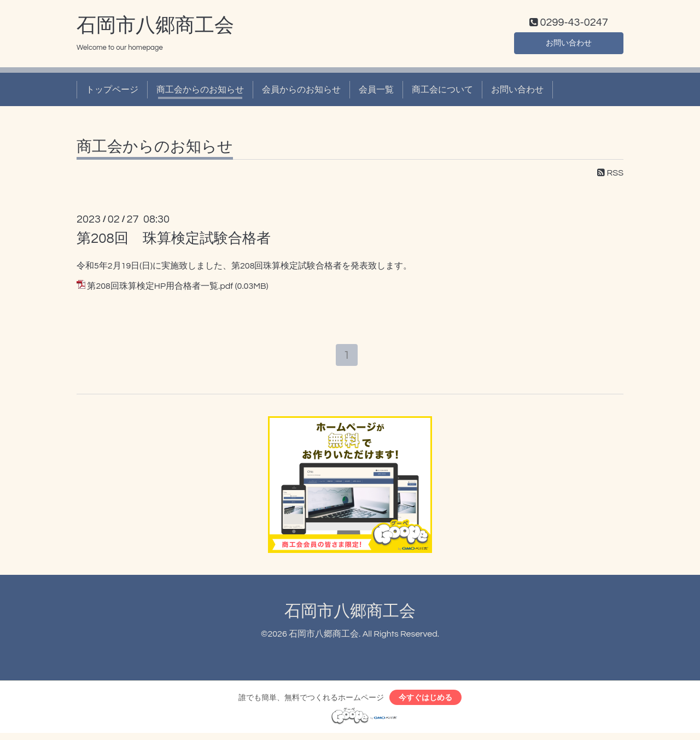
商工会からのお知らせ (200, 92)
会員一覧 (376, 92)
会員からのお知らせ (301, 92)
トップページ (112, 92)
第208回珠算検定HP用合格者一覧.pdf (160, 288)
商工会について (442, 92)
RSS (610, 176)
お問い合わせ (569, 44)
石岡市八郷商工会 (155, 28)
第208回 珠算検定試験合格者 (174, 241)
